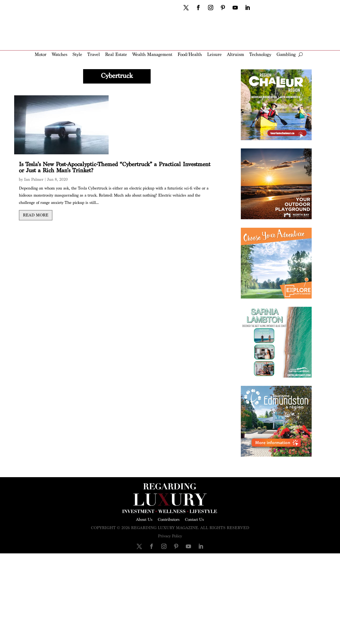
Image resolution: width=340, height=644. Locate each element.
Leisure (214, 55)
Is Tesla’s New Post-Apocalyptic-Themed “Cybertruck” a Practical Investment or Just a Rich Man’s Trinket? (115, 167)
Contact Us (194, 519)
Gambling (286, 55)
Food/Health (190, 55)
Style (77, 55)
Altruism (236, 55)
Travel (94, 55)
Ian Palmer (34, 179)
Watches (59, 55)
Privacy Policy (170, 536)
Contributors (169, 519)
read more (36, 215)
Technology (260, 55)
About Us (144, 519)
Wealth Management (152, 55)
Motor (41, 55)
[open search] (300, 55)
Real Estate (116, 55)
